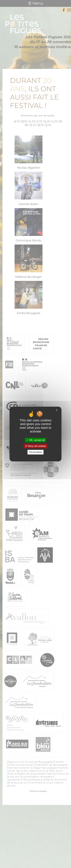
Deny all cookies (35, 446)
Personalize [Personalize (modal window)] (35, 452)
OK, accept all (35, 440)
